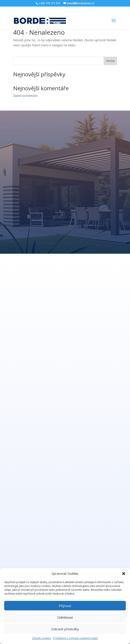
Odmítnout (65, 617)
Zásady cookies (42, 638)
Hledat (110, 61)
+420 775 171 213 (49, 3)
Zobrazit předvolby (65, 629)
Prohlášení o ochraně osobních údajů (75, 638)
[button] (124, 574)
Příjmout (65, 606)
